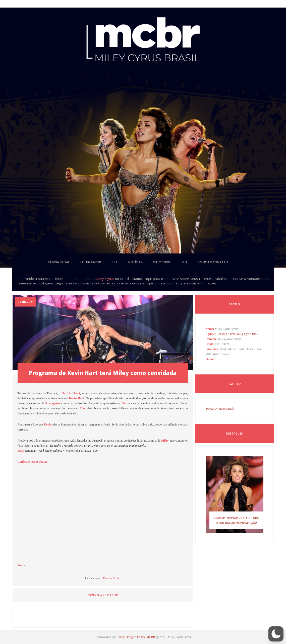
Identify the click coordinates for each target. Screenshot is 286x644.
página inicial (59, 262)
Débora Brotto (112, 578)
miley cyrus (162, 262)
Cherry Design (125, 637)
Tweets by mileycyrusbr (220, 409)
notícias (135, 262)
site (185, 262)
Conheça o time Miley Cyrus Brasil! (238, 334)
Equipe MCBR (146, 637)
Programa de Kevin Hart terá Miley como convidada (103, 373)
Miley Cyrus (105, 279)
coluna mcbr (91, 262)
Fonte (21, 565)
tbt (115, 262)
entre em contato (213, 262)
